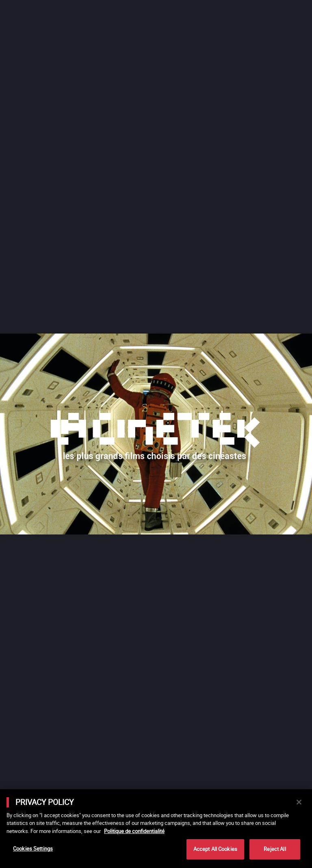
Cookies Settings (33, 848)
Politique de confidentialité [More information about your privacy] (134, 831)
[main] (156, 829)
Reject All (275, 849)
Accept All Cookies (215, 849)
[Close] (299, 802)
